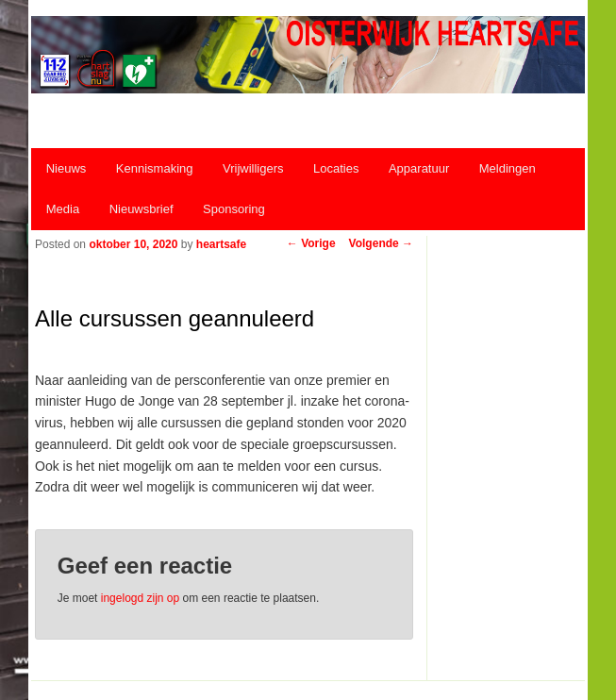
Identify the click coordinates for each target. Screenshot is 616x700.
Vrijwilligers (253, 168)
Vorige (311, 243)
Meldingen (508, 168)
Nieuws (67, 168)
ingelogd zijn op (140, 598)
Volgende (381, 243)
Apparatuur (419, 168)
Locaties (336, 168)
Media (63, 209)
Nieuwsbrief (142, 209)
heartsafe (221, 244)
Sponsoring (234, 209)
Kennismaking (155, 168)
